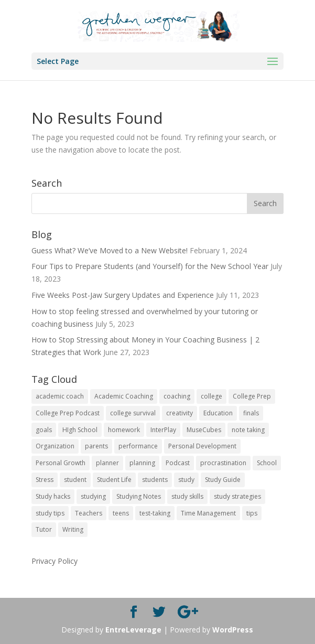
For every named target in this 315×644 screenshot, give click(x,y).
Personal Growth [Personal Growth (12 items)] (61, 463)
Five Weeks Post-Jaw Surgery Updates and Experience (123, 295)
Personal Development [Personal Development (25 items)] (202, 446)
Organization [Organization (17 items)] (55, 446)
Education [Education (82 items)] (218, 413)
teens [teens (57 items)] (121, 513)
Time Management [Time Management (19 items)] (208, 513)
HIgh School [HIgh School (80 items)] (80, 430)
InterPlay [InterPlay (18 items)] (163, 430)
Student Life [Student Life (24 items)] (114, 480)
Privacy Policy (55, 561)
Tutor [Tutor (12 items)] (44, 529)
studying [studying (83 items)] (93, 496)
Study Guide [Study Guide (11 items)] (223, 480)
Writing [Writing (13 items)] (73, 529)
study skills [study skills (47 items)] (187, 496)
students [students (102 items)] (155, 480)
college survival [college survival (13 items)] (133, 413)
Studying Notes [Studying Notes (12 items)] (139, 496)
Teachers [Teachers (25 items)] (89, 513)
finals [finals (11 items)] (251, 413)
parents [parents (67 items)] (96, 446)
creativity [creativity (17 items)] (180, 413)
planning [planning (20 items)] (142, 463)
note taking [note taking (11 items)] (248, 430)
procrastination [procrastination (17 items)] (223, 463)
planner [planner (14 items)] (107, 463)
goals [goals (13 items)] (44, 430)
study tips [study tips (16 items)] (50, 513)
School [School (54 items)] (267, 463)
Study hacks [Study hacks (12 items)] (53, 496)
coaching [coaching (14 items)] (177, 396)
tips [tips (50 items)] (252, 513)
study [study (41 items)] (186, 480)
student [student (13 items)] (75, 480)
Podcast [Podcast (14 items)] (178, 463)
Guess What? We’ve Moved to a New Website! (110, 250)
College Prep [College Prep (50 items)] (252, 396)
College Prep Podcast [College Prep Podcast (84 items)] (68, 413)
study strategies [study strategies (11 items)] (237, 496)
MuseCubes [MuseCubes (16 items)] (204, 430)
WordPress (233, 630)
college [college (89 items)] (211, 396)
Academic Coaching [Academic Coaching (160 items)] (124, 396)
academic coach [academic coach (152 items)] (60, 396)
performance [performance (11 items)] (138, 446)
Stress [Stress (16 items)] (45, 480)
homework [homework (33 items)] (124, 430)
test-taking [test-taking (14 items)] (155, 513)
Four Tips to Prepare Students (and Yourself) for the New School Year (150, 266)
